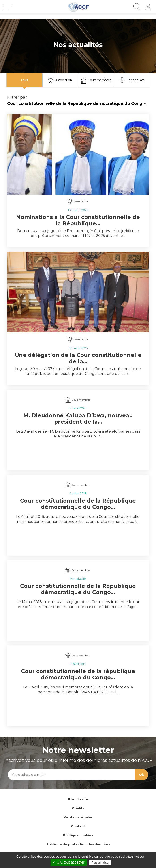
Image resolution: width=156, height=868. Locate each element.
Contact (78, 826)
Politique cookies (78, 835)
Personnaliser (100, 863)
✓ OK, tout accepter (69, 862)
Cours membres (96, 81)
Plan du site (78, 799)
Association (60, 81)
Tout (24, 80)
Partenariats (132, 80)
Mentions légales (78, 817)
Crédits (78, 808)
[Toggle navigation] (7, 7)
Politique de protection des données (78, 844)
